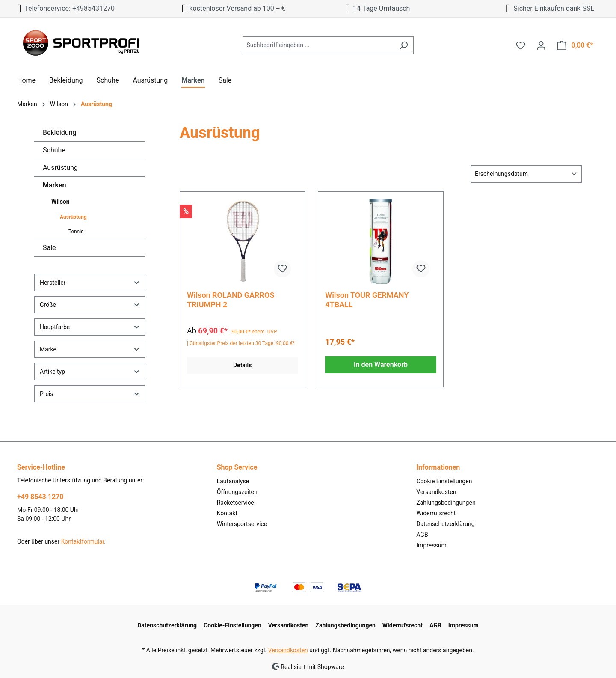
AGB (422, 535)
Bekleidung (60, 132)
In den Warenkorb (381, 364)
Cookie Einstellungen (444, 481)
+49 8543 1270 (40, 497)
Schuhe (54, 150)
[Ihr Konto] (541, 45)
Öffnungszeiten (237, 492)
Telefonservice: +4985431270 (66, 8)
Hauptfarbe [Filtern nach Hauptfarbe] (90, 327)
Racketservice (235, 503)
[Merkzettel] (521, 45)
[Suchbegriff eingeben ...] (318, 45)
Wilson (61, 202)
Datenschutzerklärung (445, 524)
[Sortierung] (526, 174)
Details (242, 365)
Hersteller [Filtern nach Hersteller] (90, 282)
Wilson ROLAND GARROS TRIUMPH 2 (231, 300)
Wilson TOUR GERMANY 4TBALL (367, 300)
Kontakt (227, 513)
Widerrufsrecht (436, 513)
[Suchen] (404, 45)
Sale (49, 248)
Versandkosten (436, 492)
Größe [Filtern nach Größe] (90, 305)
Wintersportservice (242, 524)
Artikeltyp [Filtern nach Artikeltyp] (90, 371)
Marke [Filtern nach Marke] (90, 349)
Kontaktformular (83, 541)
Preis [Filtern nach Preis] (90, 394)
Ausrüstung (60, 168)
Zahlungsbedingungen (446, 503)
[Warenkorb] (575, 45)
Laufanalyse (233, 481)
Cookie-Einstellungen (232, 625)
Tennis (76, 232)
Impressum (431, 545)
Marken (54, 185)
